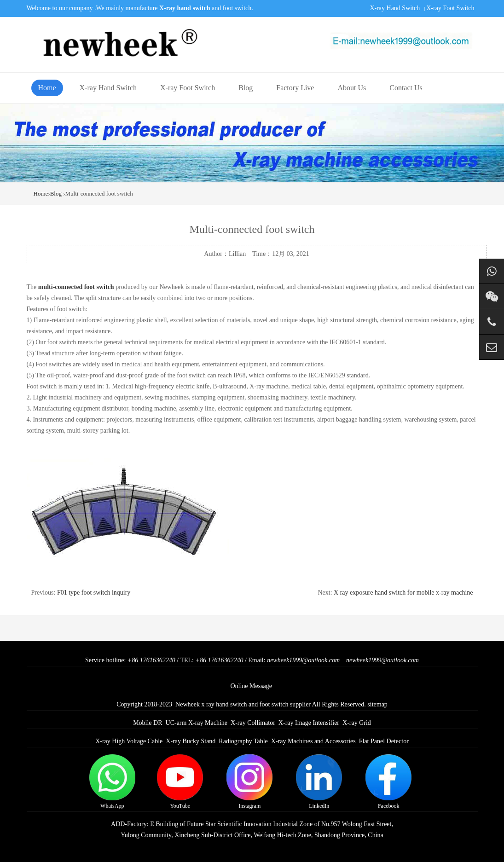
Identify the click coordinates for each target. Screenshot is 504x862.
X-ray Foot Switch (450, 8)
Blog (246, 88)
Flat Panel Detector (384, 741)
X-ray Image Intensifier (309, 723)
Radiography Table (243, 741)
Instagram (249, 782)
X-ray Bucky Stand (191, 741)
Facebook (388, 782)
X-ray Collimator (253, 723)
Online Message (251, 686)
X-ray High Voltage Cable (129, 741)
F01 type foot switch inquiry (94, 593)
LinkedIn (319, 782)
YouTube (180, 782)
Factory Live (295, 88)
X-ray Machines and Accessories (313, 741)
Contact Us (406, 88)
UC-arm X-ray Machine (197, 723)
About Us (352, 88)
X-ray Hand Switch (395, 8)
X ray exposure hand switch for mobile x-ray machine (403, 593)
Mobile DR (148, 723)
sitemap (377, 704)
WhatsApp (112, 782)
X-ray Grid (357, 723)
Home (47, 88)
